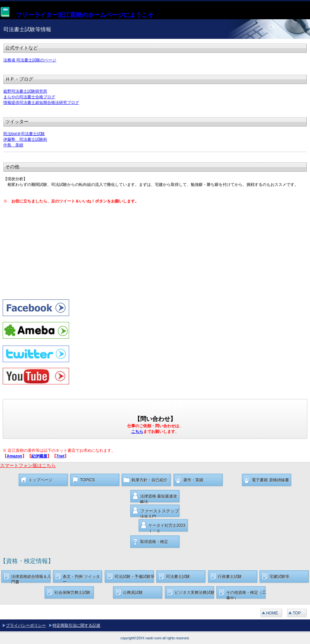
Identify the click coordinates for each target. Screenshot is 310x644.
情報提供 (11, 103)
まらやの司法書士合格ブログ (29, 97)
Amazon (14, 456)
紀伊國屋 (39, 456)
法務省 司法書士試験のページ (30, 60)
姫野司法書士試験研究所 (25, 91)
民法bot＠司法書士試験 (24, 134)
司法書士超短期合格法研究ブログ (49, 103)
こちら (137, 432)
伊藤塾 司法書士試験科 (25, 139)
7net (60, 456)
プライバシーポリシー (26, 625)
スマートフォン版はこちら (28, 465)
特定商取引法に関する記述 (76, 625)
